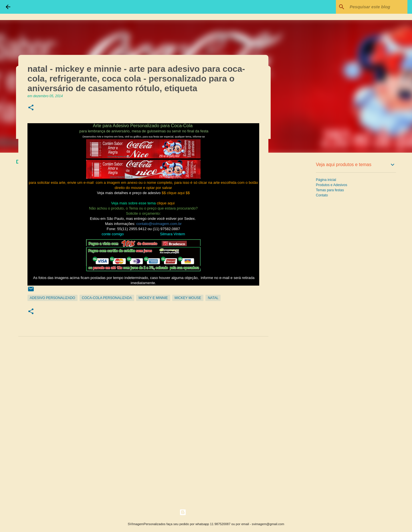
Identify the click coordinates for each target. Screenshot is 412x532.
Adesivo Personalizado (53, 298)
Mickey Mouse (188, 298)
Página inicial (326, 180)
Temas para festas (330, 190)
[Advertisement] (298, 247)
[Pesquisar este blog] (377, 7)
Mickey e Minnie (153, 298)
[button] (31, 108)
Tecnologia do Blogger (206, 512)
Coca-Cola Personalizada (107, 298)
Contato (322, 195)
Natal (213, 298)
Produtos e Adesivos (331, 185)
